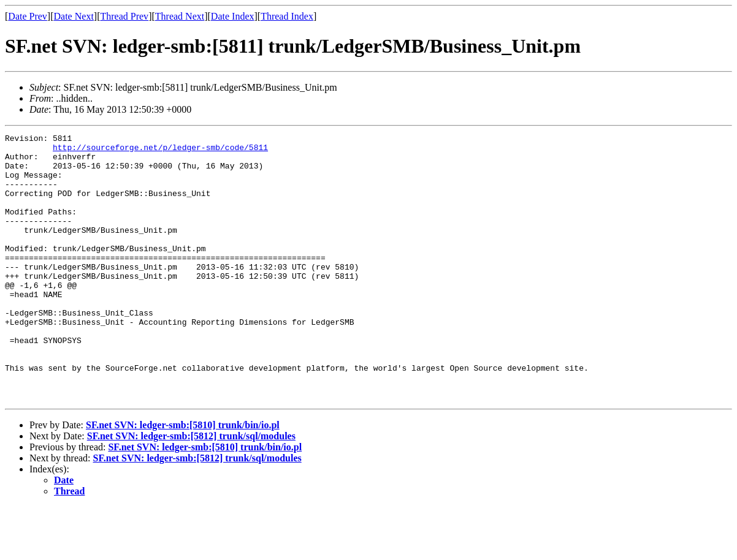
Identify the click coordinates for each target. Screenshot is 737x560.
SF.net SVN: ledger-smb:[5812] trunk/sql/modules (191, 489)
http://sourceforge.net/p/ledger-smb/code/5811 (160, 151)
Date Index (233, 16)
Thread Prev (124, 16)
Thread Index (287, 16)
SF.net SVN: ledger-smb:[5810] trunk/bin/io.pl (183, 478)
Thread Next (180, 16)
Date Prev (28, 16)
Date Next (74, 16)
